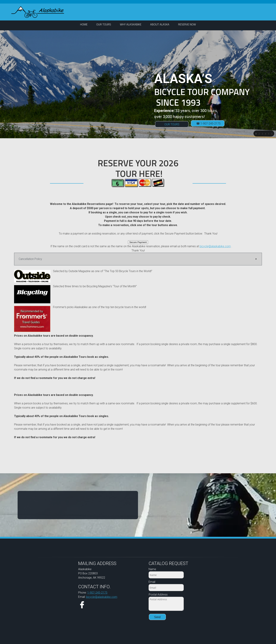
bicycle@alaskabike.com (215, 246)
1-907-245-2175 (97, 593)
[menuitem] (84, 25)
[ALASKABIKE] (38, 12)
